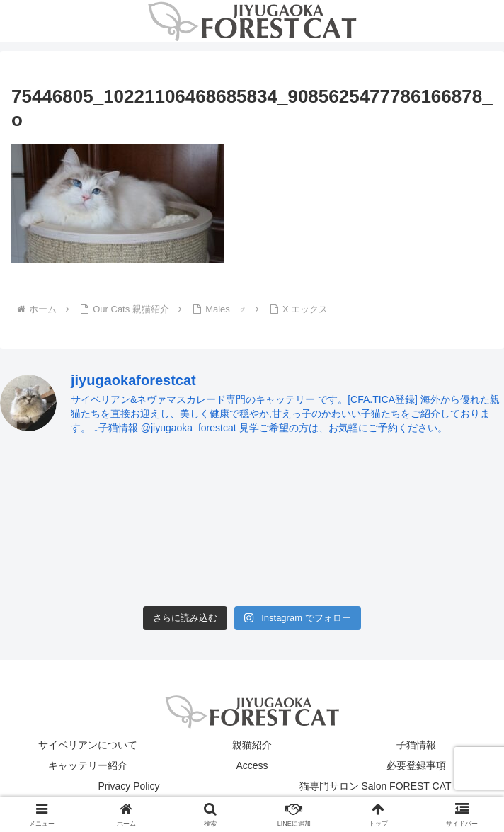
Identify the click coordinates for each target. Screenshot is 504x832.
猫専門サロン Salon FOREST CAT (376, 786)
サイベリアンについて (88, 745)
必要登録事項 (416, 765)
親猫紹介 (252, 745)
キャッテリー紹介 (88, 765)
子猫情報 (416, 745)
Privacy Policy (128, 786)
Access (252, 765)
